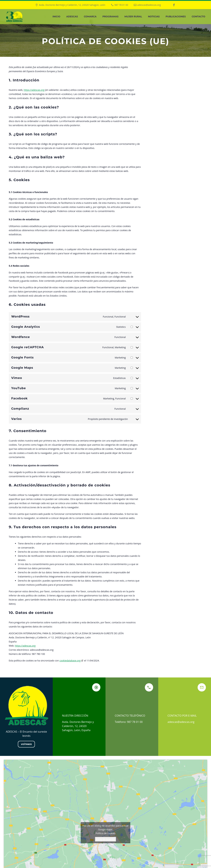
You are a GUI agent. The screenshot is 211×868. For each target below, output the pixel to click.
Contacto (198, 17)
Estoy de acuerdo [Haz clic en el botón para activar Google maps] (105, 839)
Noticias (154, 17)
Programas (110, 17)
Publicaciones (176, 17)
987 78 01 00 (121, 5)
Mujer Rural (133, 17)
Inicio (56, 17)
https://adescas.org (34, 90)
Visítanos (26, 744)
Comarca (90, 17)
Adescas (72, 17)
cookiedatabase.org (70, 661)
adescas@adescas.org (149, 5)
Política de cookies (105, 833)
